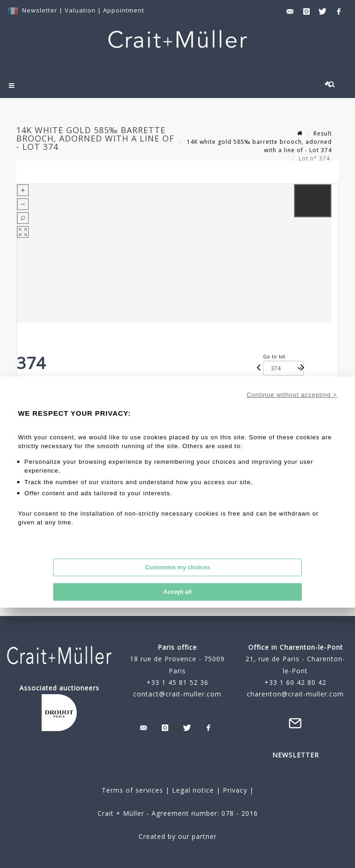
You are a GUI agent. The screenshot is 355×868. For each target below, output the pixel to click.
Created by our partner (178, 836)
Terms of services (132, 790)
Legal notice (193, 790)
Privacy (234, 790)
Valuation (80, 10)
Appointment (124, 10)
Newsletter (40, 10)
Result (323, 133)
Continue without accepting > (292, 395)
